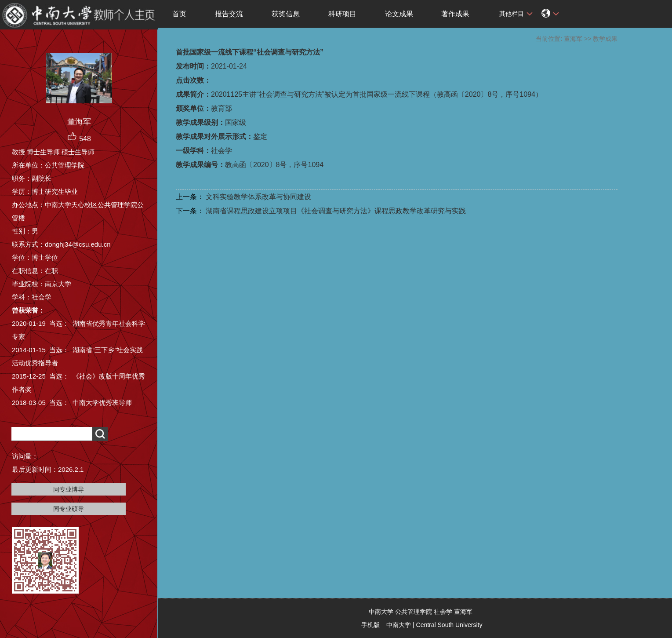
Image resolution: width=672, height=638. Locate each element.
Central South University (449, 625)
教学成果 (605, 39)
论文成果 (399, 14)
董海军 (573, 39)
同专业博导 (69, 489)
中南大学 (399, 625)
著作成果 (455, 14)
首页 (179, 14)
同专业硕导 (69, 509)
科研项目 (342, 14)
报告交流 (229, 14)
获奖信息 (286, 14)
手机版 (371, 625)
